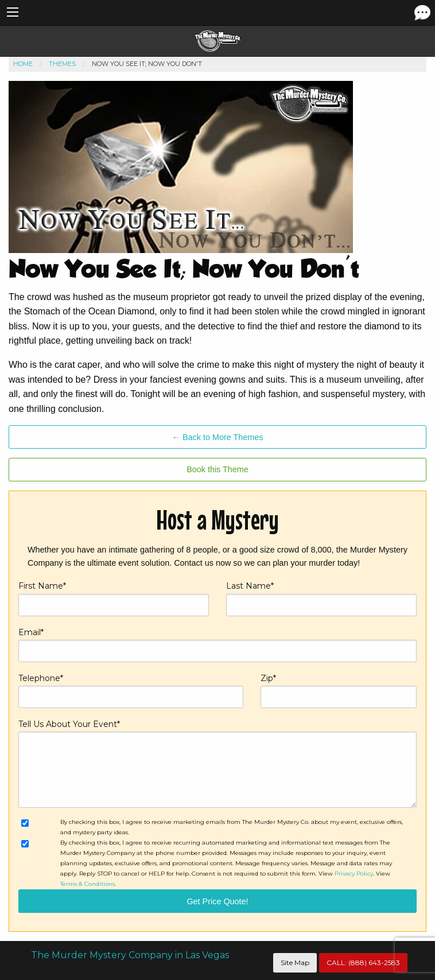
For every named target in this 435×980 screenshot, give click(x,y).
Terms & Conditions (88, 884)
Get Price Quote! (217, 901)
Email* (218, 645)
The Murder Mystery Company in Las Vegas (130, 955)
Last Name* (321, 598)
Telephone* (131, 691)
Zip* (339, 691)
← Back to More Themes (218, 437)
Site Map (295, 962)
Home (23, 64)
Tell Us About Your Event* (218, 763)
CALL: (363, 962)
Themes (62, 64)
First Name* (114, 598)
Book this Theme (218, 469)
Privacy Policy (354, 874)
